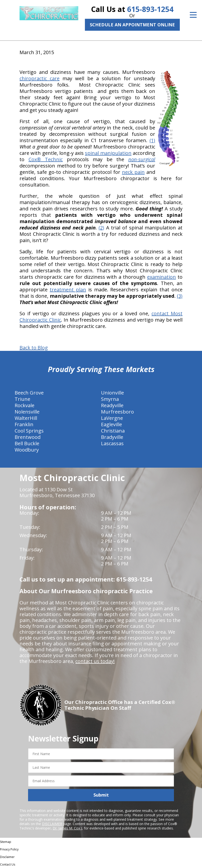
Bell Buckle (27, 443)
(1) (152, 140)
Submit (101, 795)
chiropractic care (40, 78)
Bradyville (112, 437)
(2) (101, 228)
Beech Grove (29, 393)
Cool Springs (29, 431)
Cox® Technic (46, 159)
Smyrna (110, 399)
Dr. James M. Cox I (67, 828)
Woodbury (27, 450)
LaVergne (112, 418)
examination (162, 277)
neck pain (133, 172)
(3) (180, 296)
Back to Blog (34, 348)
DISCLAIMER (52, 824)
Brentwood (28, 437)
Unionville (112, 393)
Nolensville (27, 412)
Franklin (24, 424)
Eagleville (111, 424)
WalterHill (26, 418)
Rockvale (25, 405)
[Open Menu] (193, 15)
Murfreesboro (117, 412)
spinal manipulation (108, 153)
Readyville (112, 405)
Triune (22, 399)
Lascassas (112, 443)
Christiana (113, 431)
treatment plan (68, 290)
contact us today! (95, 661)
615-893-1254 (150, 9)
